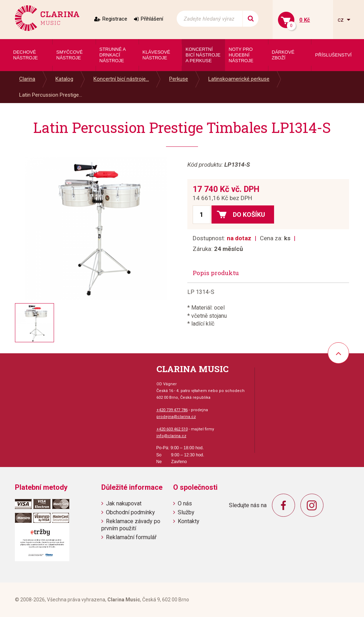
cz (341, 20)
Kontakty (189, 521)
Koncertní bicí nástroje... (121, 79)
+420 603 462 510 (172, 429)
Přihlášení (152, 19)
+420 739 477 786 (172, 410)
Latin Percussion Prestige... (51, 95)
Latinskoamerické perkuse (239, 79)
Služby (186, 512)
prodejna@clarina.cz (176, 417)
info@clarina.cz (171, 436)
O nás (185, 503)
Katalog (64, 79)
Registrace (115, 19)
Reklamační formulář (131, 537)
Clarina (27, 79)
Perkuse (179, 79)
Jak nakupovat (124, 503)
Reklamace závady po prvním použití (131, 525)
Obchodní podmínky (130, 512)
